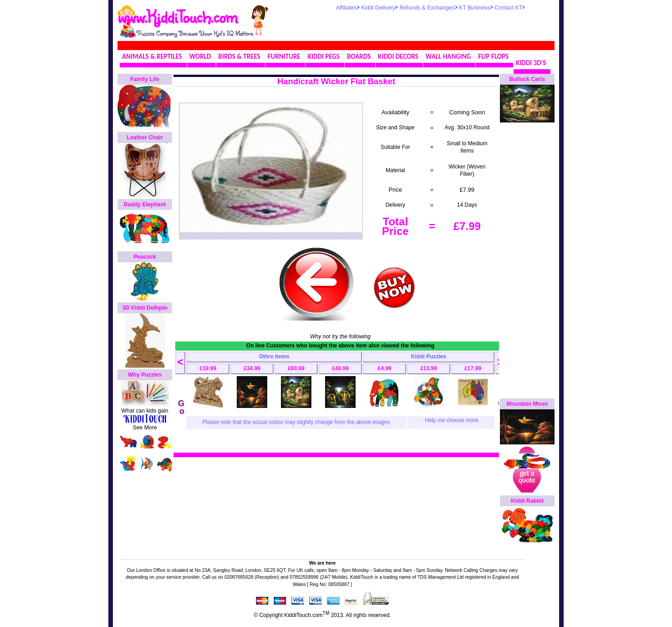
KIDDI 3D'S (531, 63)
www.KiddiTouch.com (177, 16)
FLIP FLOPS (493, 56)
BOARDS (359, 56)
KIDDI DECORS (398, 56)
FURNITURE (284, 56)
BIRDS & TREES (239, 56)
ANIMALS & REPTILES (152, 56)
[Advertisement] (443, 25)
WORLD (200, 56)
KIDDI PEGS (324, 56)
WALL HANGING (448, 56)
